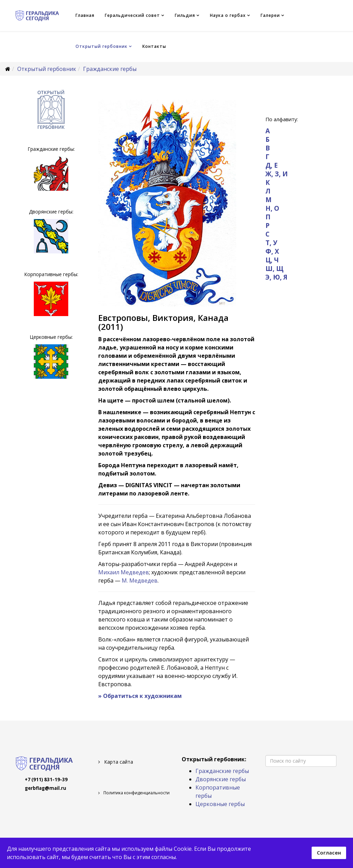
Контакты (154, 46)
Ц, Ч (272, 260)
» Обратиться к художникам (140, 696)
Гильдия (185, 15)
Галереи (270, 15)
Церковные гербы (220, 804)
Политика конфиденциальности (136, 793)
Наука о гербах (228, 15)
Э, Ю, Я (276, 277)
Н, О (272, 208)
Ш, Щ (274, 268)
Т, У (271, 243)
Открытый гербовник (102, 46)
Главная (85, 15)
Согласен (329, 853)
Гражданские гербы (110, 69)
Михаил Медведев (124, 572)
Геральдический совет (132, 15)
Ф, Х (272, 251)
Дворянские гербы (221, 779)
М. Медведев (140, 581)
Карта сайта (118, 762)
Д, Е (272, 165)
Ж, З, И (277, 174)
